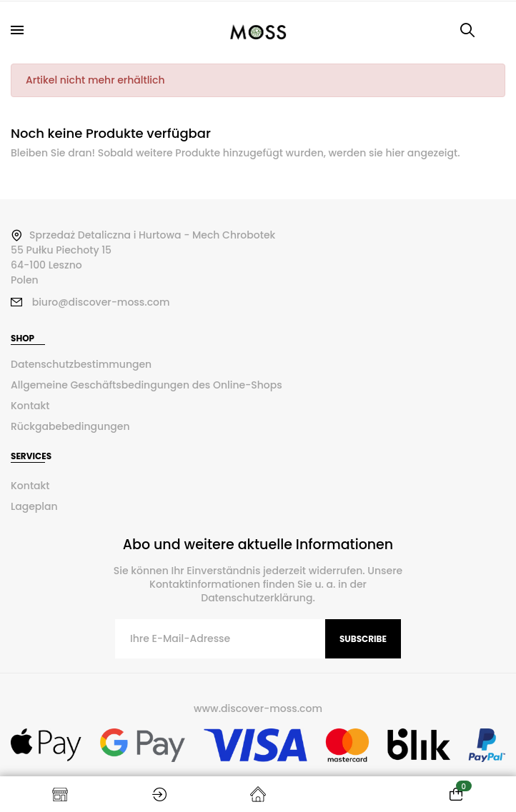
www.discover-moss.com (258, 708)
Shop (60, 794)
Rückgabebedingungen (70, 426)
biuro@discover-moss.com (101, 302)
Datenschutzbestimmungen (81, 364)
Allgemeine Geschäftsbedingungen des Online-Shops (147, 385)
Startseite (258, 794)
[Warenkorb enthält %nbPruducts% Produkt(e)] (456, 794)
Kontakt (30, 406)
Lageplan (34, 506)
